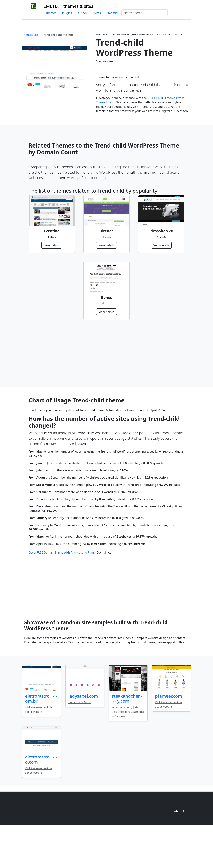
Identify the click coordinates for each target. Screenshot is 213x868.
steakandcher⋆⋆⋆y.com (127, 737)
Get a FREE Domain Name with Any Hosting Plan (61, 591)
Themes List (30, 35)
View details (52, 245)
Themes (51, 13)
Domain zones (180, 843)
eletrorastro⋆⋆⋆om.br (41, 737)
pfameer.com (169, 735)
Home (127, 843)
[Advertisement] (107, 354)
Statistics (112, 13)
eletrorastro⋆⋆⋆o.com (41, 798)
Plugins (67, 13)
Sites (98, 13)
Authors (83, 13)
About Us (180, 850)
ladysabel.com (83, 735)
